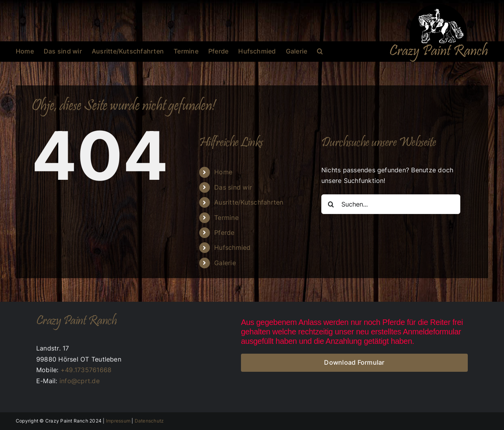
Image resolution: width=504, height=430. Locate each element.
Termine (226, 218)
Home (223, 172)
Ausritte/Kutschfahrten (249, 202)
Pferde (224, 233)
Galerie (225, 263)
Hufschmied (232, 247)
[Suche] (331, 204)
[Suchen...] (391, 204)
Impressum (118, 421)
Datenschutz (149, 421)
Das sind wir (233, 187)
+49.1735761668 (86, 370)
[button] (320, 51)
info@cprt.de (80, 381)
